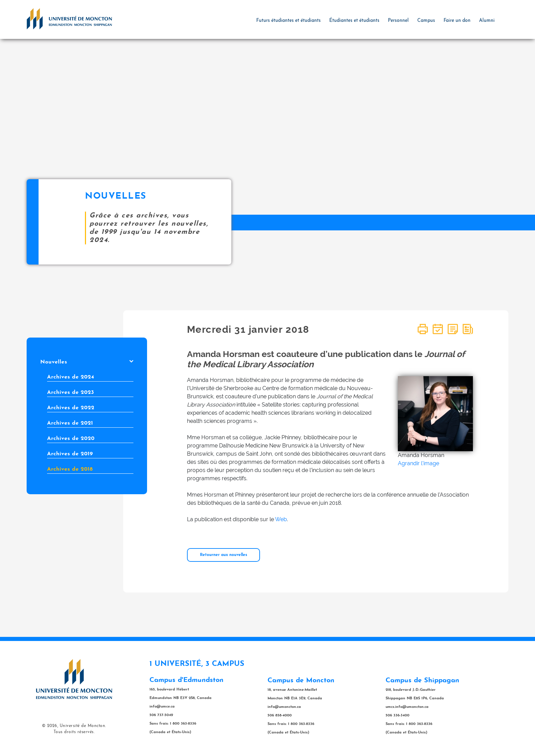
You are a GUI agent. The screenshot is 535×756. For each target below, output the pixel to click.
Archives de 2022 (71, 408)
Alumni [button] (487, 21)
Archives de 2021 (70, 423)
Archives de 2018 (70, 469)
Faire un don (457, 21)
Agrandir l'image (418, 463)
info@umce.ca (162, 707)
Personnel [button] (398, 21)
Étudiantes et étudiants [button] (354, 21)
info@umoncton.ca (284, 707)
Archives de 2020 (71, 439)
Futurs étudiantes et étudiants (288, 21)
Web (281, 519)
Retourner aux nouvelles (223, 555)
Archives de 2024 (71, 377)
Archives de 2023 (71, 393)
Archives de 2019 (70, 454)
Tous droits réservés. (74, 732)
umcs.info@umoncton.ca (407, 707)
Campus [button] (426, 21)
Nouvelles (87, 362)
